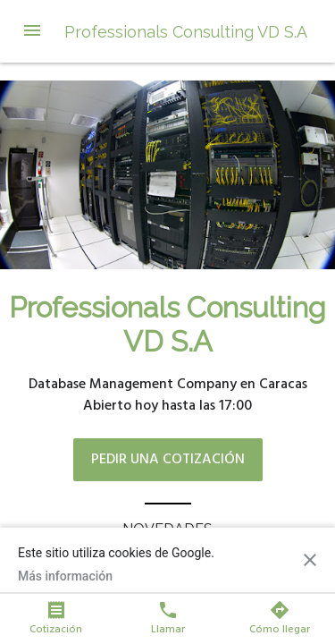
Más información (65, 576)
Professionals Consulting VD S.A (186, 32)
